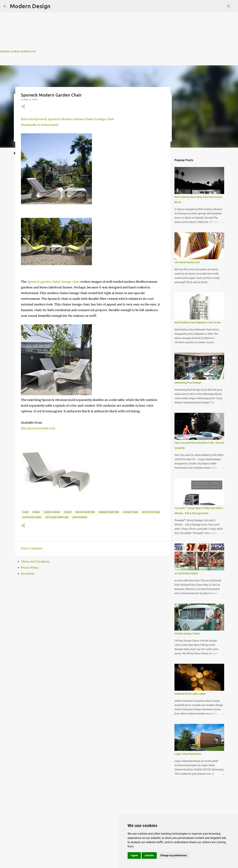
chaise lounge (52, 512)
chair (25, 512)
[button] (23, 107)
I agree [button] (134, 855)
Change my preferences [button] (173, 855)
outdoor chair (151, 512)
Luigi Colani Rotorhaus (188, 754)
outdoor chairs (32, 517)
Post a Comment (32, 548)
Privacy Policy (30, 568)
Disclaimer (28, 574)
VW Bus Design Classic (187, 634)
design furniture (85, 512)
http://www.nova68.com (38, 428)
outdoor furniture (57, 517)
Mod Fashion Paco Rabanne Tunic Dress (197, 322)
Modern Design (30, 6)
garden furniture (109, 512)
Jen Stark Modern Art (187, 262)
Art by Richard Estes (186, 573)
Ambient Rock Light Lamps (190, 694)
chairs (36, 512)
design (68, 512)
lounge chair (130, 512)
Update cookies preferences (18, 51)
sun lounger (80, 517)
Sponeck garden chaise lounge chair (54, 282)
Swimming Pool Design (188, 383)
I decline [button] (149, 855)
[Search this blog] (217, 6)
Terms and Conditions (35, 562)
